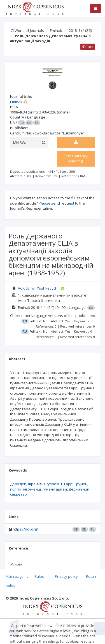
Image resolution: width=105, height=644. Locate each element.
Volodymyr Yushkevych (38, 288)
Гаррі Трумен (76, 484)
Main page (15, 576)
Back (88, 47)
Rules (39, 576)
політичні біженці (25, 489)
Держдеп (18, 484)
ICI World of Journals (27, 30)
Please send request (56, 203)
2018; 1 (80, 30)
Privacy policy (66, 576)
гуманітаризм (55, 489)
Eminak (56, 30)
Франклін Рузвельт (45, 484)
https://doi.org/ (25, 529)
